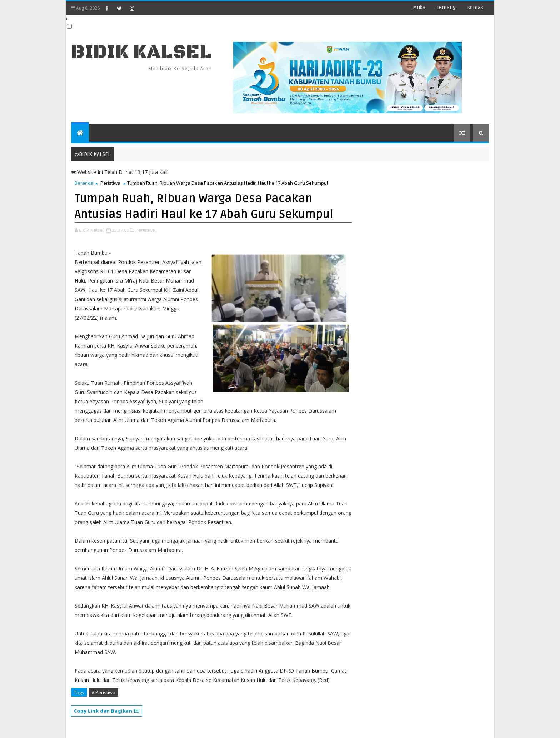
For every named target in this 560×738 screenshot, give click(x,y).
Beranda (84, 183)
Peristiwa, (146, 230)
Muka (419, 7)
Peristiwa (110, 183)
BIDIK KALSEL (141, 52)
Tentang (446, 7)
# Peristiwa (103, 692)
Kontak (475, 7)
